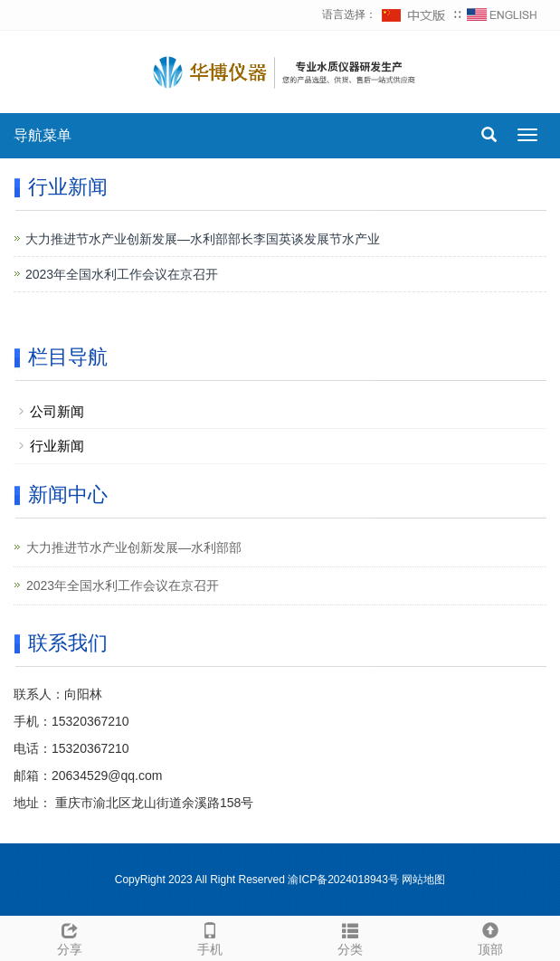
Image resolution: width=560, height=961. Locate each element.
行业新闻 (57, 446)
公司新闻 (57, 411)
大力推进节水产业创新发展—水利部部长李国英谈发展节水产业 (203, 239)
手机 (210, 937)
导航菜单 (43, 135)
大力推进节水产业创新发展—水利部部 (134, 547)
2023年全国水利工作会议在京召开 (122, 274)
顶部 (490, 937)
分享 (70, 937)
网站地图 (423, 880)
